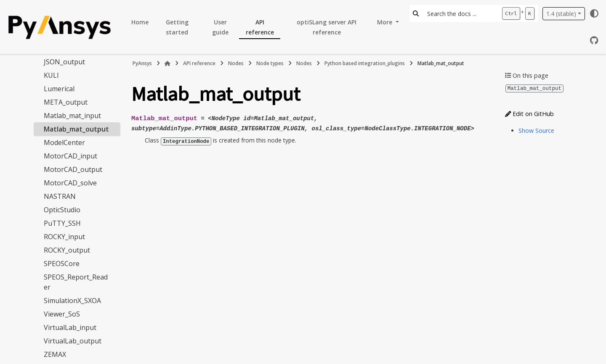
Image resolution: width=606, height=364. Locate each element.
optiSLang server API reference (327, 27)
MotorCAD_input (70, 156)
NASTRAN (60, 196)
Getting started (177, 27)
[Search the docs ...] (460, 13)
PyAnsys (142, 63)
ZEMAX (55, 354)
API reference (260, 27)
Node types (270, 63)
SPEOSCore (62, 264)
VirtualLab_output (73, 341)
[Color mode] (594, 13)
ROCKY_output (67, 250)
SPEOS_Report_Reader (76, 282)
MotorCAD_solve (70, 183)
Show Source (536, 130)
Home (140, 22)
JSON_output (64, 62)
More (385, 22)
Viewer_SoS (62, 314)
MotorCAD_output (73, 169)
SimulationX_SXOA (72, 301)
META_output (66, 102)
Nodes (236, 63)
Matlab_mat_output (76, 129)
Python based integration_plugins (365, 63)
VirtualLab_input (70, 327)
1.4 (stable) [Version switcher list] (561, 14)
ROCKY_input (64, 237)
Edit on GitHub (529, 113)
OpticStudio (62, 210)
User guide (220, 27)
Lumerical (59, 89)
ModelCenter (64, 142)
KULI (51, 75)
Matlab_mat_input (72, 116)
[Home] (167, 63)
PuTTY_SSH (62, 223)
